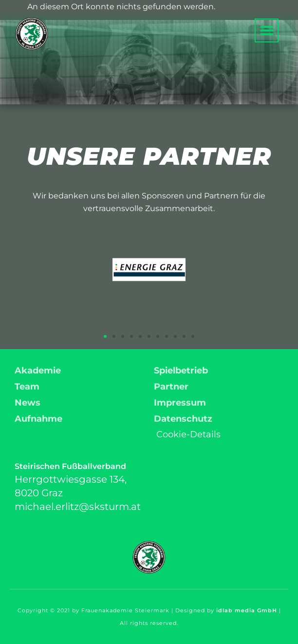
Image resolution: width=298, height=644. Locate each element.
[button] (267, 30)
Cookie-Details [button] (188, 434)
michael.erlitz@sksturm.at (78, 507)
